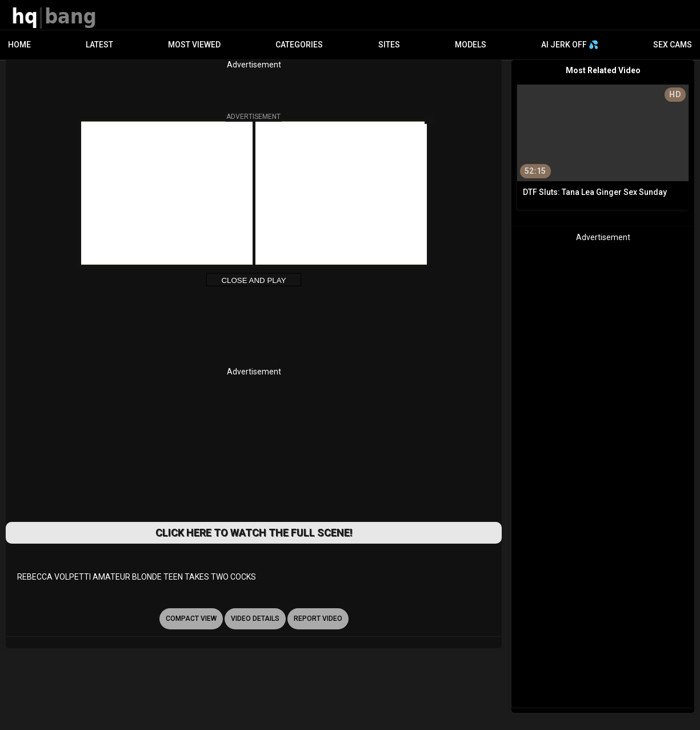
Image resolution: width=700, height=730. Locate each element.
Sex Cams (673, 45)
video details (255, 619)
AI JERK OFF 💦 (570, 45)
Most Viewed (194, 45)
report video (318, 619)
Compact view (191, 619)
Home (19, 45)
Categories (299, 45)
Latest (99, 45)
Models (471, 45)
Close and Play (253, 280)
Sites (389, 45)
